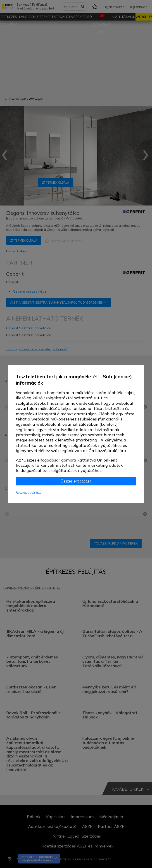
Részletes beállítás (28, 493)
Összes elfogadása (76, 481)
